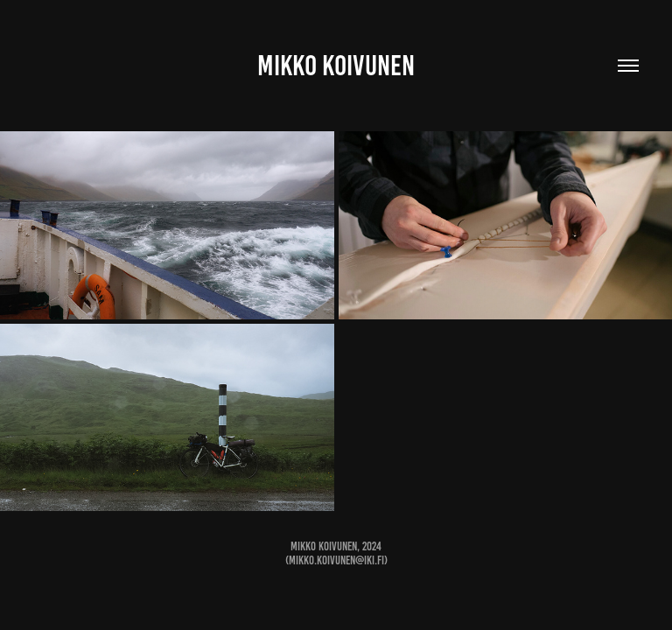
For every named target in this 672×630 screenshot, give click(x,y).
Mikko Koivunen (336, 66)
